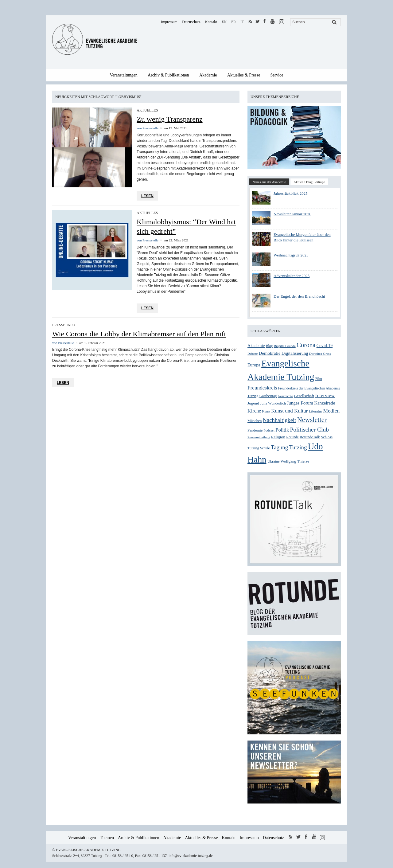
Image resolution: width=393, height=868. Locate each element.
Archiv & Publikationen (168, 75)
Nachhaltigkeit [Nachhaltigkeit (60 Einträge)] (280, 420)
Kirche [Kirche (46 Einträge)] (254, 411)
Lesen (147, 196)
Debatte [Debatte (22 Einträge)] (253, 354)
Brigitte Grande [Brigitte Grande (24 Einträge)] (285, 346)
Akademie (208, 75)
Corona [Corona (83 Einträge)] (306, 345)
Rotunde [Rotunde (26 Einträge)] (292, 437)
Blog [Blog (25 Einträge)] (269, 346)
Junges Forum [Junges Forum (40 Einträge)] (300, 403)
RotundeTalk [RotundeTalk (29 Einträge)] (310, 437)
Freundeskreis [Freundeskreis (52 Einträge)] (262, 388)
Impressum (169, 22)
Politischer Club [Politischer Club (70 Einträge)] (309, 430)
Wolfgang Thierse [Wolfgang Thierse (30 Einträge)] (295, 461)
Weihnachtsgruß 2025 (291, 255)
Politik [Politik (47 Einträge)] (282, 430)
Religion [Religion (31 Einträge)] (278, 437)
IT (242, 22)
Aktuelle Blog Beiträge (309, 182)
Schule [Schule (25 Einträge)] (265, 448)
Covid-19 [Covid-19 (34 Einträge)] (325, 346)
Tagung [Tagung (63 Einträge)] (279, 447)
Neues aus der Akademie (269, 182)
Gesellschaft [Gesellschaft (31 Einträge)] (304, 396)
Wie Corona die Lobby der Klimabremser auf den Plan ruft (139, 334)
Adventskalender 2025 (292, 276)
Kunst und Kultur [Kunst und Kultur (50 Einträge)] (289, 411)
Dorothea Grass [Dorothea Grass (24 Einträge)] (320, 354)
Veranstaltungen (124, 75)
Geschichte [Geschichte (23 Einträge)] (285, 396)
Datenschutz (191, 22)
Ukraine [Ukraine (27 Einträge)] (274, 461)
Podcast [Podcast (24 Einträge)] (269, 430)
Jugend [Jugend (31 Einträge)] (253, 403)
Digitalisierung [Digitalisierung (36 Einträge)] (295, 353)
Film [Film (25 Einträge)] (319, 379)
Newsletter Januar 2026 (292, 214)
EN (224, 22)
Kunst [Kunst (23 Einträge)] (266, 411)
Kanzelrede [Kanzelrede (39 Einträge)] (325, 403)
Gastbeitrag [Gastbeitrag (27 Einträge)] (268, 396)
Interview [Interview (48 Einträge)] (325, 395)
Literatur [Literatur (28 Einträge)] (316, 411)
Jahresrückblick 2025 (291, 193)
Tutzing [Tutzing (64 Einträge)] (298, 447)
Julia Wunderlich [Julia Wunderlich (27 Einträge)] (273, 403)
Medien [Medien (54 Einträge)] (332, 411)
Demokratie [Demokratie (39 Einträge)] (269, 353)
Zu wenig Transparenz (170, 119)
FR (233, 22)
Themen (107, 838)
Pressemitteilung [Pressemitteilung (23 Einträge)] (259, 437)
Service (277, 75)
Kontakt (211, 22)
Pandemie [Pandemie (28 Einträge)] (255, 430)
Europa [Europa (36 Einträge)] (254, 365)
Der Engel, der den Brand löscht (299, 296)
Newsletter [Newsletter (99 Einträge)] (312, 420)
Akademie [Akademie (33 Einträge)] (256, 346)
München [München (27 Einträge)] (255, 421)
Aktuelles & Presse (244, 75)
